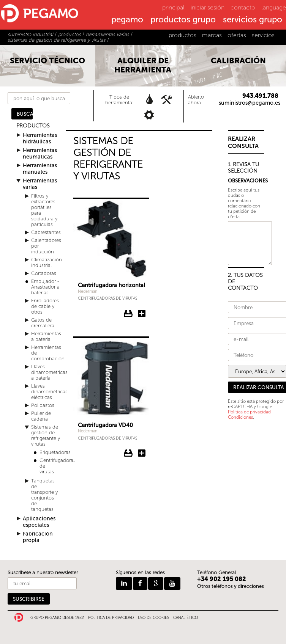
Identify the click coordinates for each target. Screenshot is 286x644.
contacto (243, 7)
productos (183, 35)
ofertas (237, 35)
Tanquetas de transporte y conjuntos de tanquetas (44, 495)
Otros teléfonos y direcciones (231, 586)
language (274, 7)
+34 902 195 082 (222, 579)
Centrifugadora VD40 (105, 425)
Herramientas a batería (46, 336)
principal (173, 7)
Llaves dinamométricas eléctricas (49, 392)
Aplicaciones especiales (39, 522)
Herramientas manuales (40, 169)
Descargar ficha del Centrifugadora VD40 (128, 453)
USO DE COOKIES (153, 618)
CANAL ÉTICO (186, 618)
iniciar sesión (208, 7)
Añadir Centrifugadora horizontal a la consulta (142, 314)
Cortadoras (44, 273)
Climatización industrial (47, 262)
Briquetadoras (55, 452)
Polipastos (43, 405)
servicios (263, 35)
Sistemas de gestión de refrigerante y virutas (46, 435)
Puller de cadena (41, 416)
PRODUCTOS (33, 126)
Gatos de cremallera (43, 323)
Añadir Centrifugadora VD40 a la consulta (142, 453)
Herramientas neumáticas (40, 154)
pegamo (127, 20)
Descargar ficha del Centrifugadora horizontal (128, 314)
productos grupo (183, 20)
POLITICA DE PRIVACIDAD (111, 618)
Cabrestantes (46, 232)
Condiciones (240, 417)
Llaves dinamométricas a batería (49, 372)
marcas (212, 35)
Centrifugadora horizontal (111, 285)
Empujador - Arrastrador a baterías (45, 287)
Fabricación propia (38, 537)
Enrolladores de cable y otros (45, 306)
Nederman (88, 291)
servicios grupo (253, 20)
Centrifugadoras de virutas (107, 298)
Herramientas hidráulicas (40, 138)
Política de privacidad (249, 412)
